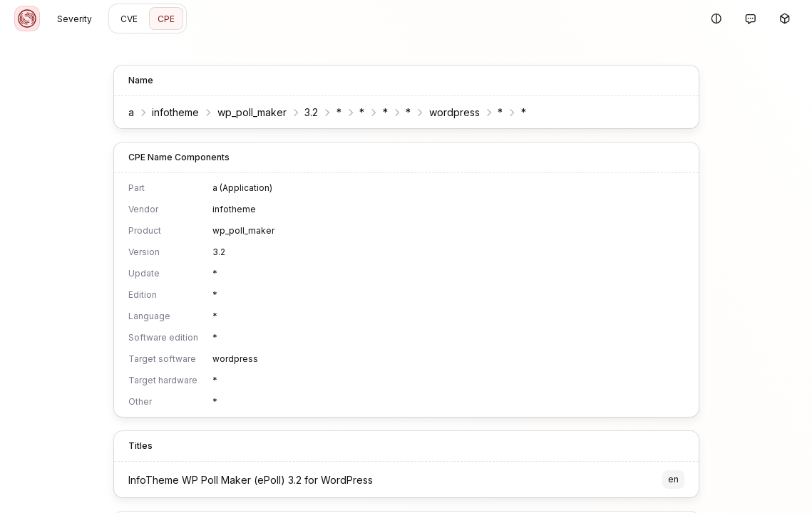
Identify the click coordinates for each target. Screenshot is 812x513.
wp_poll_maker (252, 112)
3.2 (311, 112)
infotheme (175, 112)
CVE (129, 19)
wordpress (454, 112)
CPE (166, 19)
